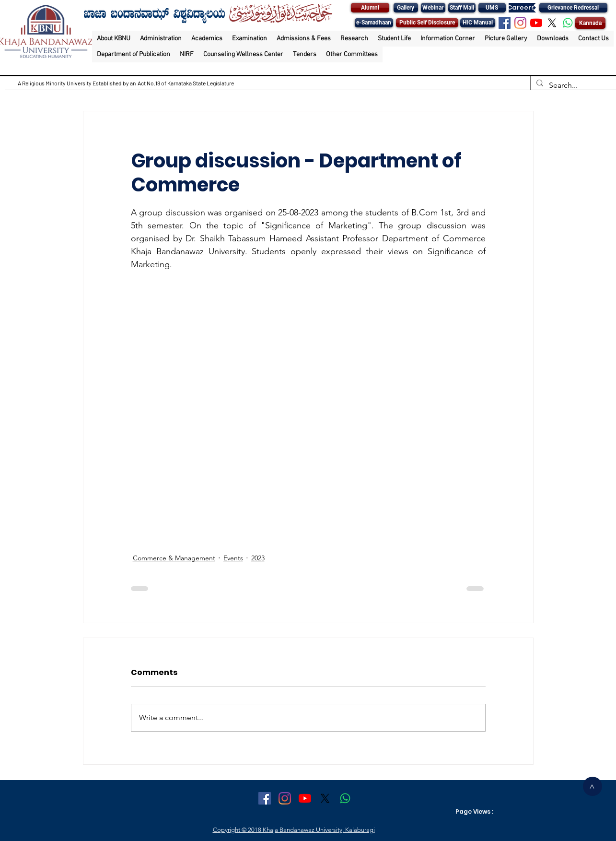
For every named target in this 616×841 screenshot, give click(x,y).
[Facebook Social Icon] (505, 23)
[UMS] (492, 8)
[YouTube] (536, 23)
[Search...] (572, 85)
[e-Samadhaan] (374, 23)
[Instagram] (520, 23)
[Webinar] (433, 8)
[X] (552, 23)
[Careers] (521, 8)
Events (233, 558)
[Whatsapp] (568, 23)
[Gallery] (406, 8)
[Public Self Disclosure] (427, 23)
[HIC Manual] (478, 23)
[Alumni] (370, 8)
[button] (114, 39)
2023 (258, 558)
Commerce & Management (174, 558)
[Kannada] (590, 23)
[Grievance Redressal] (573, 8)
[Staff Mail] (462, 8)
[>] (593, 786)
